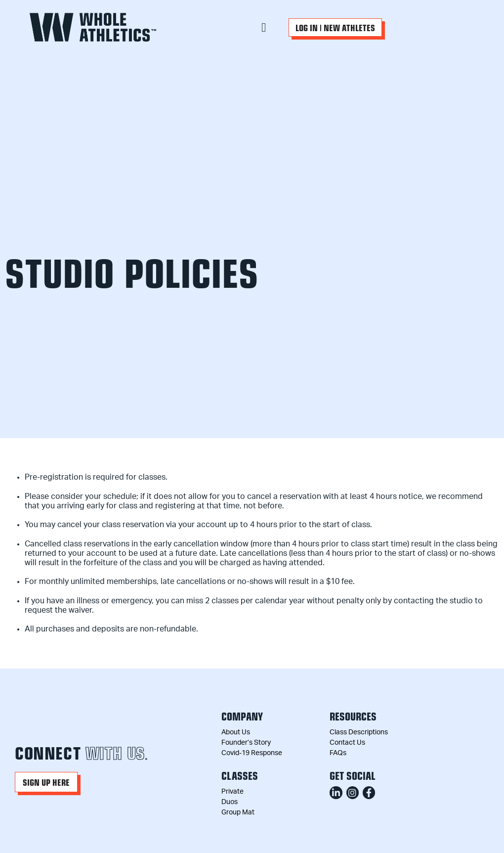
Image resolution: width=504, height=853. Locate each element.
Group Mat (238, 812)
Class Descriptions (359, 732)
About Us (236, 732)
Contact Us (347, 743)
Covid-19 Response (252, 753)
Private (232, 792)
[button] (264, 27)
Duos (230, 802)
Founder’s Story (246, 743)
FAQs (338, 753)
